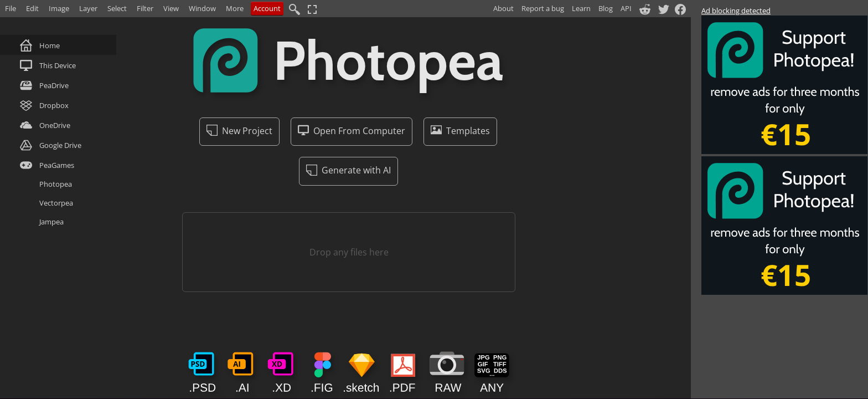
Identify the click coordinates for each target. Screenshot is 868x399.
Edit (32, 8)
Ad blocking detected (736, 11)
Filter (145, 8)
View (171, 8)
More (235, 8)
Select (117, 8)
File (11, 8)
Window (202, 8)
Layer (88, 8)
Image (59, 8)
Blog (606, 8)
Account (267, 8)
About (503, 8)
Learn (581, 8)
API (626, 8)
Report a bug (543, 8)
